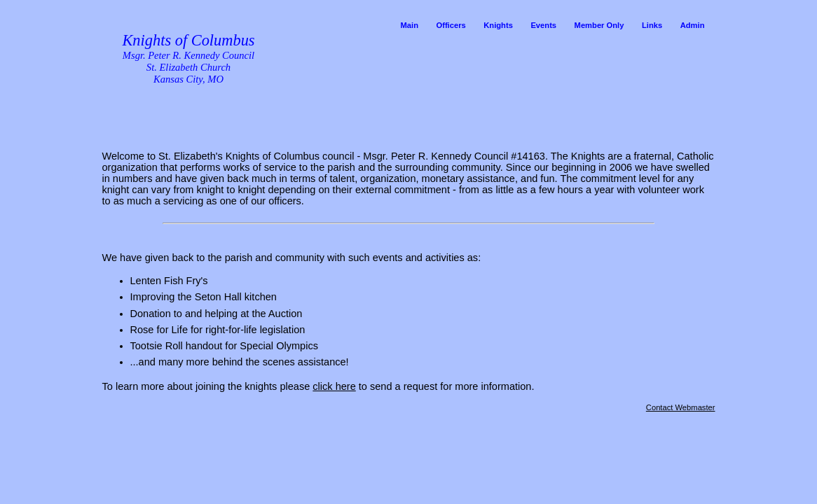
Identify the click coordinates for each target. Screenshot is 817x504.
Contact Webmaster (681, 407)
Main (409, 25)
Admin (693, 25)
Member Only (599, 25)
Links (652, 25)
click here (334, 386)
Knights (498, 25)
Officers (451, 25)
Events (543, 25)
